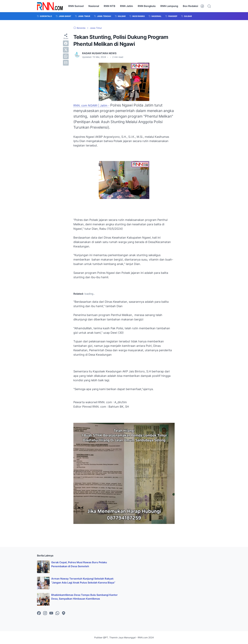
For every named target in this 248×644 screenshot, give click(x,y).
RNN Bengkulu (147, 6)
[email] (66, 63)
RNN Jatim (127, 6)
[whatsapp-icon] (57, 613)
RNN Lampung (169, 6)
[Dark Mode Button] (202, 6)
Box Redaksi (190, 6)
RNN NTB (110, 6)
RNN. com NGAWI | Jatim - (91, 105)
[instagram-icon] (45, 613)
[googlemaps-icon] (64, 613)
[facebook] (66, 43)
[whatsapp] (66, 56)
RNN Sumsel (76, 6)
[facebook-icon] (39, 613)
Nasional (94, 6)
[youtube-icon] (51, 613)
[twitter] (66, 50)
